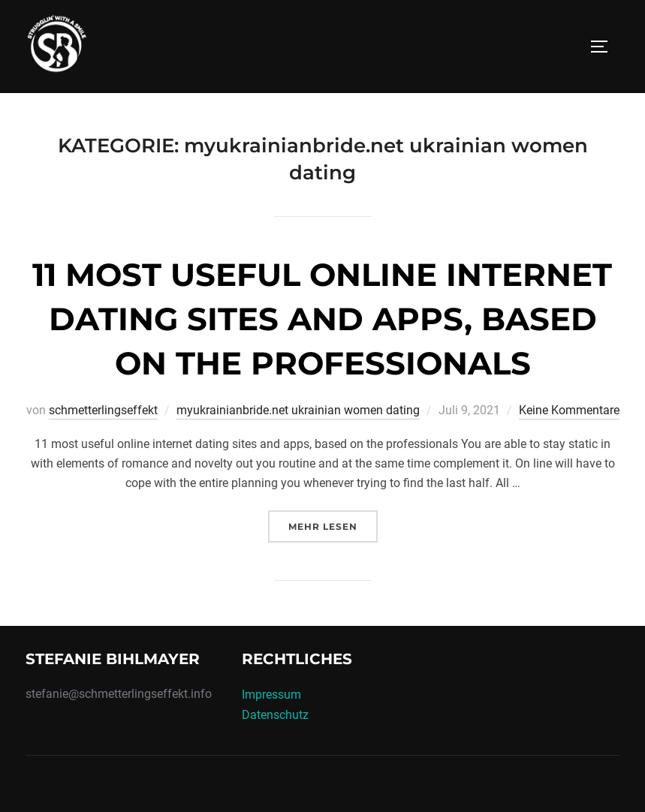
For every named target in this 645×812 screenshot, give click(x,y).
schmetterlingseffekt (103, 410)
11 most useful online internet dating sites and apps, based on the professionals (322, 319)
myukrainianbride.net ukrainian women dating (298, 410)
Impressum (271, 695)
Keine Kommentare (569, 410)
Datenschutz (275, 715)
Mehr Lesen (333, 525)
